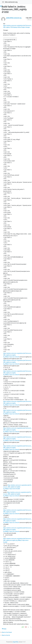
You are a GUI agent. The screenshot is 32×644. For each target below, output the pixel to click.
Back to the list (5, 635)
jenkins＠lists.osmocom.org (14, 18)
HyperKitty (16, 642)
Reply (4, 629)
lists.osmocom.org (11, 2)
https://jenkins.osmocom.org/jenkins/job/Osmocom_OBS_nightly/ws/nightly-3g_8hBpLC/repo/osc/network (17, 494)
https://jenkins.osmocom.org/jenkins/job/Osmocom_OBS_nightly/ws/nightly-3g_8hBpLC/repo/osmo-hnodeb (17, 487)
